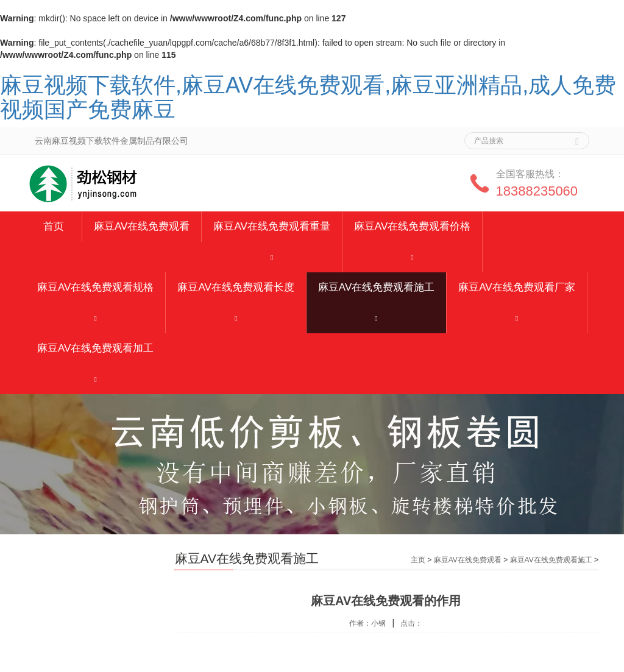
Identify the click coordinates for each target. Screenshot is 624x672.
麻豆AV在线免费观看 (142, 226)
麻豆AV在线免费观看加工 (95, 348)
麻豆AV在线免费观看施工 (376, 287)
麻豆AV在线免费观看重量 (271, 226)
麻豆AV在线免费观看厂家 (516, 287)
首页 (54, 226)
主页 (418, 560)
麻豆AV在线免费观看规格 (95, 287)
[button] (271, 257)
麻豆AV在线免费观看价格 (412, 226)
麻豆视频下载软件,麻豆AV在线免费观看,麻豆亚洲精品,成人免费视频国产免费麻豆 (308, 97)
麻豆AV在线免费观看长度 (236, 287)
